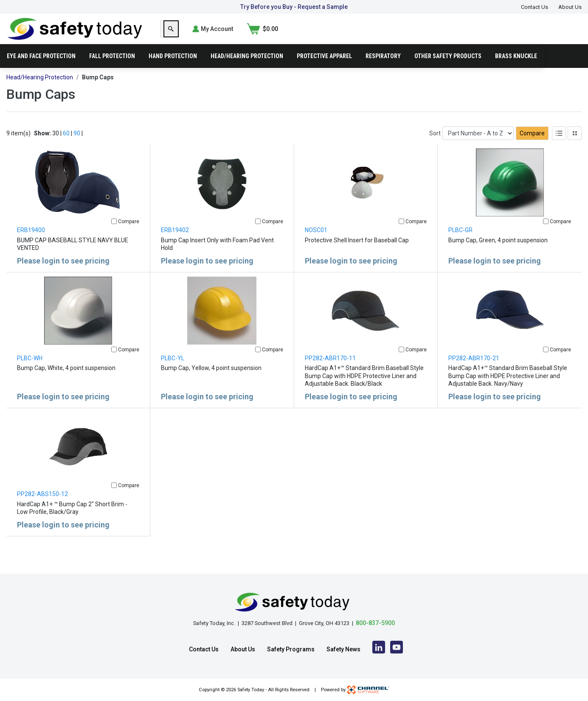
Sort (435, 147)
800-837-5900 (375, 623)
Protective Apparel (324, 70)
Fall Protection (112, 70)
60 (66, 147)
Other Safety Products (448, 70)
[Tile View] (575, 147)
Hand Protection (173, 70)
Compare (532, 147)
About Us (570, 7)
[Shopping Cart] (566, 36)
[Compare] (114, 235)
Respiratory (383, 70)
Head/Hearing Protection (247, 70)
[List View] (559, 147)
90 (77, 147)
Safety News (343, 649)
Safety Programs (291, 649)
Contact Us (535, 7)
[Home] (75, 35)
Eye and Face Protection (41, 70)
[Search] (455, 36)
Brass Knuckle (516, 70)
